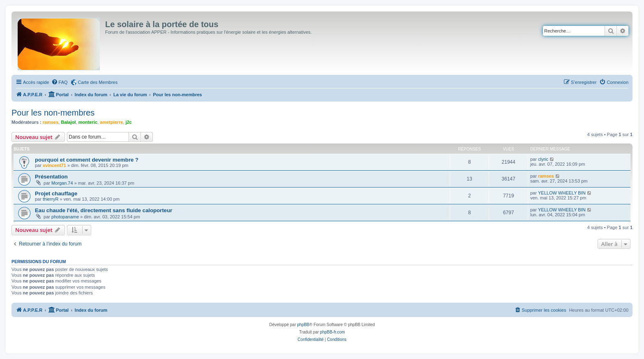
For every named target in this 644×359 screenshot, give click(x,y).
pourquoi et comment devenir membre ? (87, 160)
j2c (129, 122)
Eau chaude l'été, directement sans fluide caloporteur (103, 210)
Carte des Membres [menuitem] (98, 82)
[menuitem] (60, 82)
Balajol (68, 122)
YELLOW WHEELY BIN (562, 193)
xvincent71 (54, 165)
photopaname (65, 217)
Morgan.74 (62, 183)
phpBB (303, 325)
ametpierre (111, 122)
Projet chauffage (56, 193)
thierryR (51, 199)
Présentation (51, 177)
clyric (543, 159)
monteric (88, 122)
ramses (51, 122)
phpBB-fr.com (332, 332)
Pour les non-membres (53, 113)
